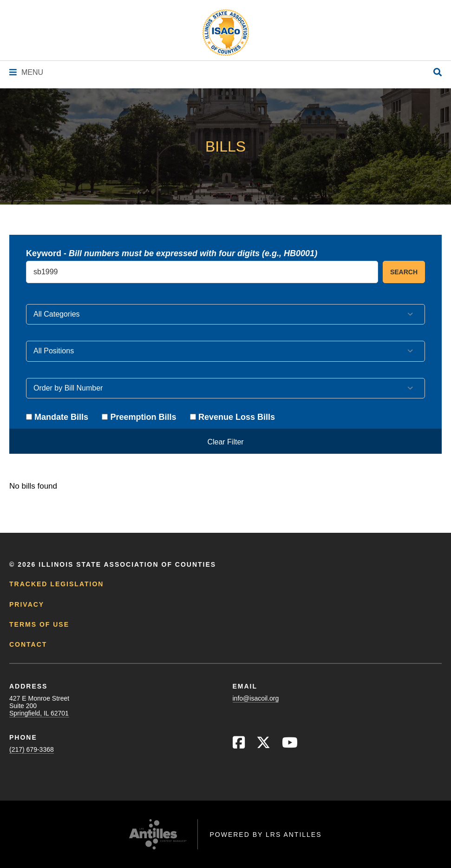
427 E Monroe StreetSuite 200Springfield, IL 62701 (39, 706)
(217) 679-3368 (32, 749)
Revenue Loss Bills (232, 417)
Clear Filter (225, 442)
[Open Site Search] (438, 73)
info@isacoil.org (256, 698)
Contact (28, 644)
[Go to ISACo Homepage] (226, 33)
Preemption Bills (139, 417)
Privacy (27, 604)
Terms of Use (39, 624)
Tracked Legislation (56, 584)
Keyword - (172, 253)
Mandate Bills (57, 417)
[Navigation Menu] (26, 72)
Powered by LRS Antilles (265, 835)
